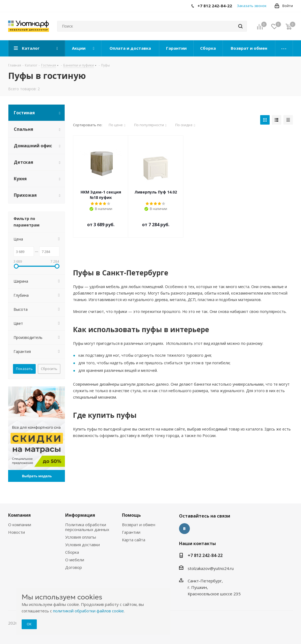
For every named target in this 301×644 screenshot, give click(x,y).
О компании (20, 525)
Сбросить (49, 369)
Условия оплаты (81, 537)
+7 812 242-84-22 (205, 555)
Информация (80, 515)
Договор (74, 567)
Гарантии (131, 532)
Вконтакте (184, 529)
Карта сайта (134, 540)
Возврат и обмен (139, 525)
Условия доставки (82, 545)
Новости (16, 532)
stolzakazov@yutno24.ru (211, 568)
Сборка (72, 552)
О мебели (75, 560)
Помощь (131, 515)
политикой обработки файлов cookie (88, 611)
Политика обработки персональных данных (87, 527)
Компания (19, 515)
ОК (29, 624)
